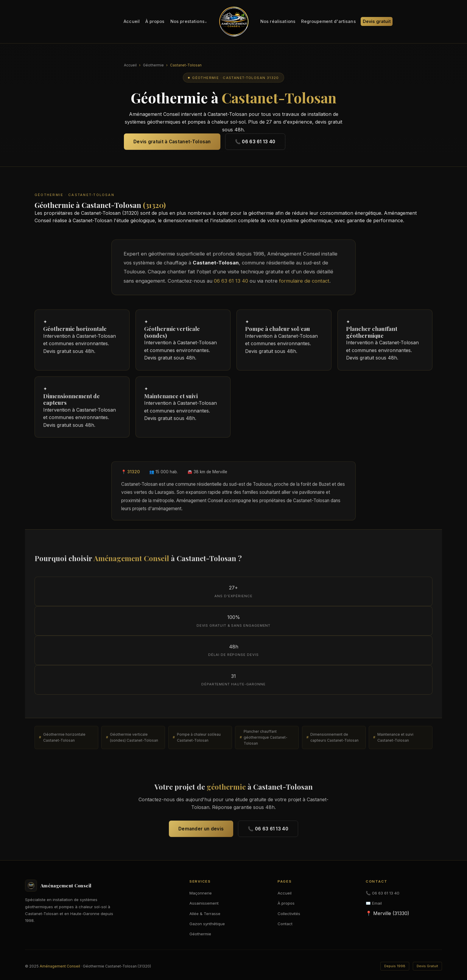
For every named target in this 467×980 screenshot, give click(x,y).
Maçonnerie (201, 893)
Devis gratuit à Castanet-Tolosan (172, 142)
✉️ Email (374, 903)
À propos (155, 22)
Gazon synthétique (207, 924)
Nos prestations (187, 22)
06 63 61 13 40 (231, 283)
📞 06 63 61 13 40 (255, 142)
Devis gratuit (377, 22)
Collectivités (289, 914)
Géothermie (153, 65)
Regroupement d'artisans (328, 22)
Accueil (132, 22)
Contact (285, 924)
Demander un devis (201, 831)
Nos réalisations (278, 22)
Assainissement (204, 903)
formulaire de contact (304, 283)
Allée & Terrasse (205, 914)
